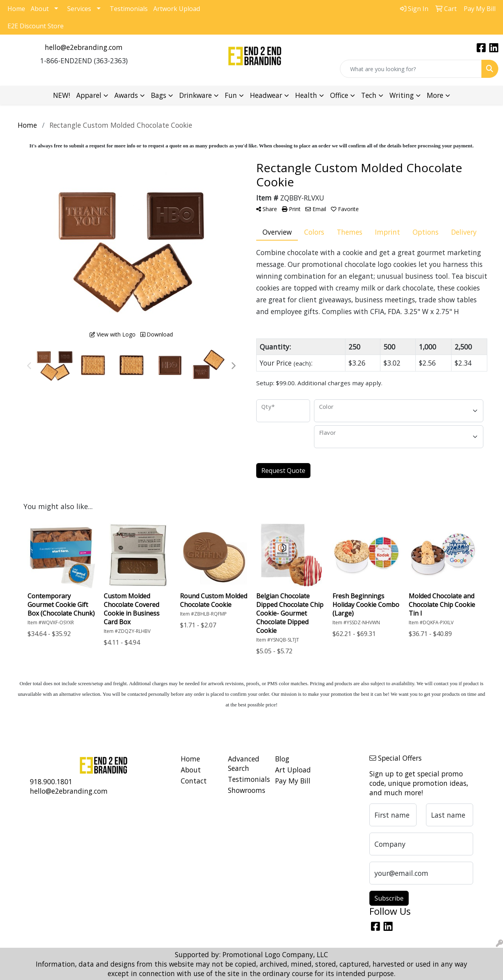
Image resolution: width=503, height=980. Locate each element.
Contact (194, 781)
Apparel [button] (89, 95)
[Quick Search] (411, 69)
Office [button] (339, 95)
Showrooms (247, 790)
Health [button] (306, 95)
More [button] (435, 95)
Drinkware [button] (196, 95)
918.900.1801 (51, 781)
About (40, 9)
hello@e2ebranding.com (84, 47)
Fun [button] (231, 95)
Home (16, 9)
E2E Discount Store (36, 26)
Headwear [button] (266, 95)
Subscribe (389, 898)
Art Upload (293, 770)
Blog (282, 759)
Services (79, 9)
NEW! (61, 95)
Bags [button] (159, 95)
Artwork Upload (177, 9)
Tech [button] (369, 95)
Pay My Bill (293, 781)
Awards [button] (126, 95)
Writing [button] (402, 95)
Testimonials (129, 9)
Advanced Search (244, 763)
